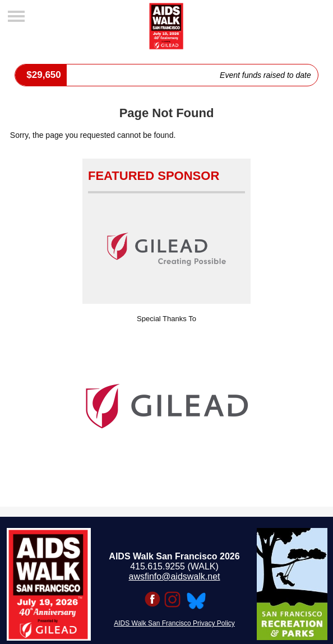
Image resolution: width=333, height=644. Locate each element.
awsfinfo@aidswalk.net (175, 576)
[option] (166, 406)
